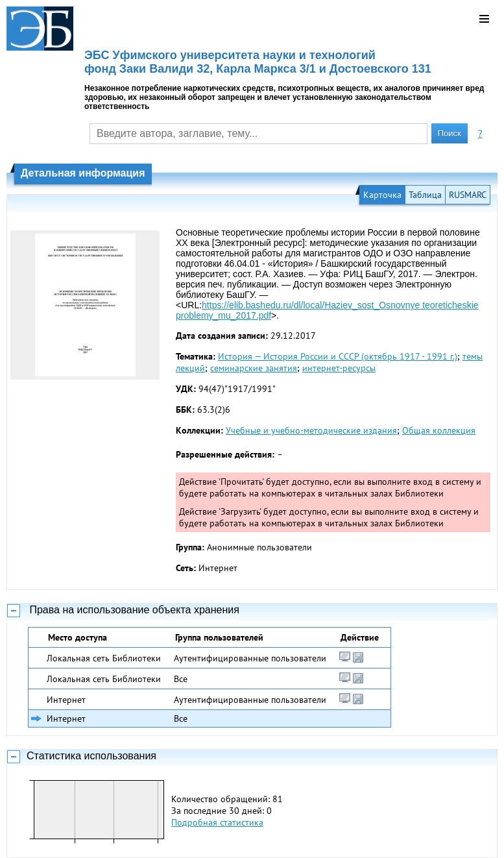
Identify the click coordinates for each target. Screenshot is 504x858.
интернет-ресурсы (339, 368)
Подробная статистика (217, 822)
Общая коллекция (439, 430)
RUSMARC (468, 195)
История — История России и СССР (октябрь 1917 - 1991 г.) (338, 356)
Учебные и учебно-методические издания (311, 430)
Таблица (425, 195)
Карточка (382, 195)
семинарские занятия (254, 368)
